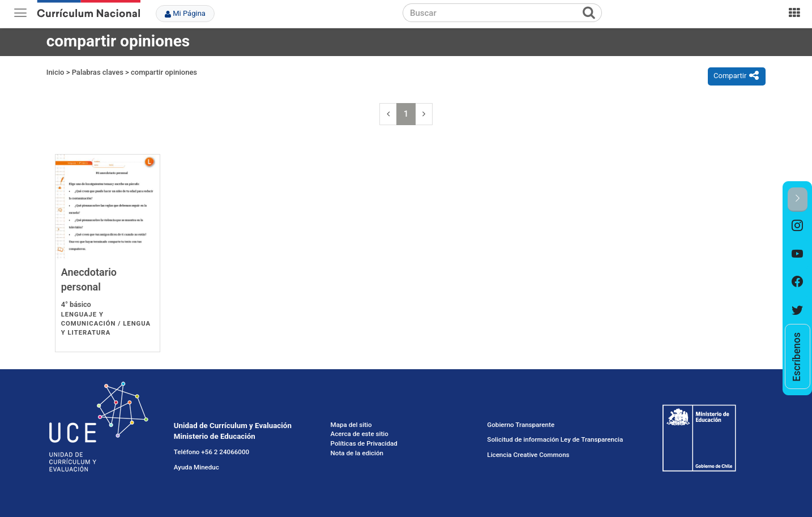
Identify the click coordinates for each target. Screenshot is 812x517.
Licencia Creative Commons (528, 455)
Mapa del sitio (351, 425)
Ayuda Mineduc (196, 467)
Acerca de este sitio (360, 434)
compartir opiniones (164, 72)
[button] (798, 200)
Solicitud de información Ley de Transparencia (555, 439)
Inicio (55, 72)
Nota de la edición (357, 453)
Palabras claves (98, 72)
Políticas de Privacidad (364, 443)
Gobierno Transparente (521, 425)
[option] (798, 226)
